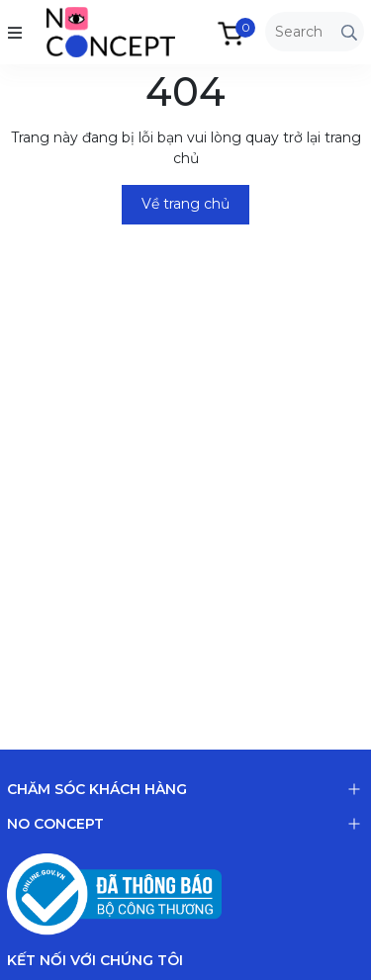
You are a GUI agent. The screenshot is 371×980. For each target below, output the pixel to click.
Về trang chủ (185, 204)
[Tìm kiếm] (349, 32)
